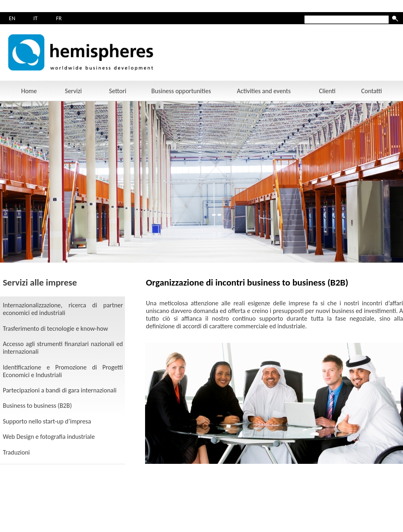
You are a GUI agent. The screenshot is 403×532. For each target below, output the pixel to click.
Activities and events (264, 91)
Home (29, 91)
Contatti (372, 91)
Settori (118, 91)
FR (59, 18)
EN (12, 18)
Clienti (327, 91)
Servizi (73, 91)
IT (35, 18)
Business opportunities (181, 91)
